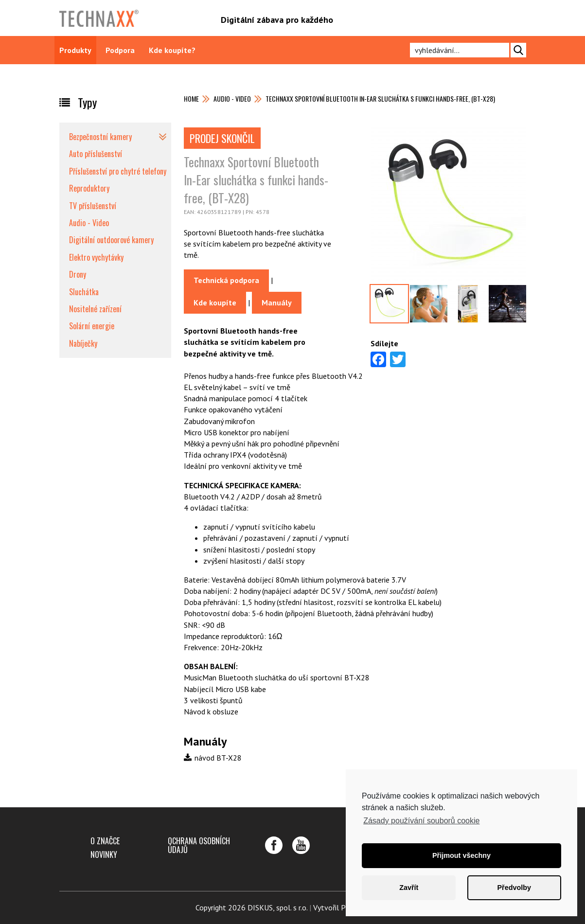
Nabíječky (83, 343)
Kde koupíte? (172, 50)
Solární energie (92, 326)
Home (191, 98)
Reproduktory (89, 188)
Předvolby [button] (514, 888)
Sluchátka (84, 292)
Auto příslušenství (96, 154)
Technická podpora (226, 280)
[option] (389, 304)
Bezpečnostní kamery (100, 137)
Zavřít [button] (409, 888)
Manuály (277, 302)
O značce (105, 841)
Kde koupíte (215, 302)
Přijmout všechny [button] (461, 855)
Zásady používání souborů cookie (421, 821)
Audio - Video (232, 98)
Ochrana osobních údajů (199, 845)
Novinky (104, 854)
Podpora (120, 50)
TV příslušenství (93, 206)
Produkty (75, 50)
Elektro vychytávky (96, 257)
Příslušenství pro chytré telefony (118, 171)
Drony (78, 274)
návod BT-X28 (213, 758)
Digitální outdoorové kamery (111, 240)
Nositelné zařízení (95, 309)
